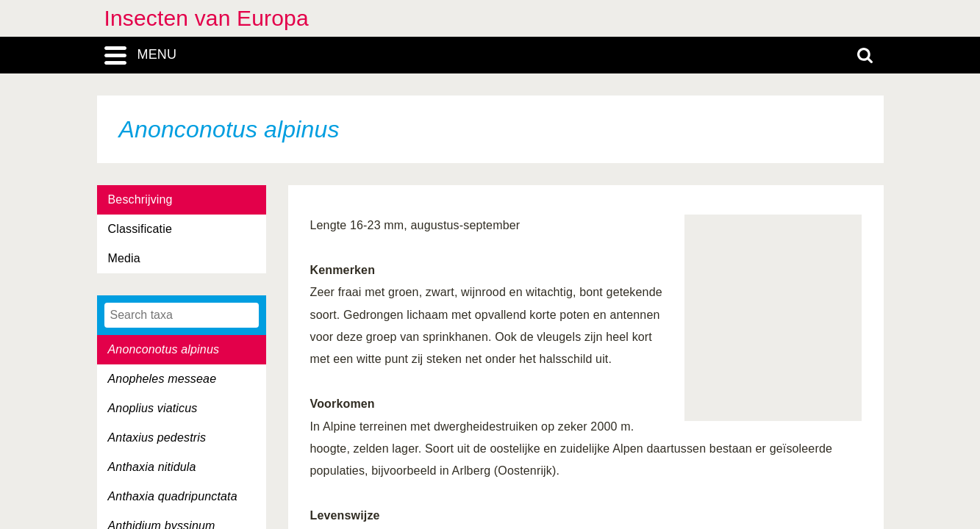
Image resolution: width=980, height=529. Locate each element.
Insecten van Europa (207, 18)
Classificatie (140, 229)
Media (124, 258)
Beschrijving (140, 199)
